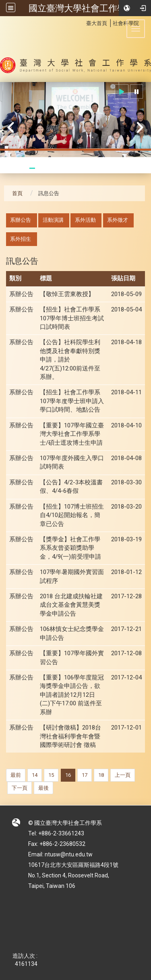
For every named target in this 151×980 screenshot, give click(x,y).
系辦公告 (21, 220)
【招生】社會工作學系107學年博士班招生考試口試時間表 (72, 318)
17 (85, 775)
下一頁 (20, 788)
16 (68, 775)
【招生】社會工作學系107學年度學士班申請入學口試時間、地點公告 (72, 401)
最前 (16, 775)
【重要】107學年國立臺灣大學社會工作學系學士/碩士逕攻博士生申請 (72, 434)
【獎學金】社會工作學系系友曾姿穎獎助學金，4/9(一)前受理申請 (70, 548)
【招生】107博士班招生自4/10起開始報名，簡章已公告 (72, 515)
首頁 (17, 193)
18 (101, 775)
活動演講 (53, 220)
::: (82, 22)
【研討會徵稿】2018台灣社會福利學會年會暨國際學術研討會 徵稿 (70, 736)
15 (51, 775)
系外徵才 (118, 220)
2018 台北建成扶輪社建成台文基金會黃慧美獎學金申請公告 (71, 605)
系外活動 (85, 220)
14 (35, 775)
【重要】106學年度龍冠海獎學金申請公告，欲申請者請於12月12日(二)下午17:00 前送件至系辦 (72, 695)
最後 (43, 788)
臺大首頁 (97, 23)
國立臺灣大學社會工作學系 (82, 8)
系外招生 (21, 239)
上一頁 (123, 775)
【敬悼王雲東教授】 (67, 294)
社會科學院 (126, 23)
